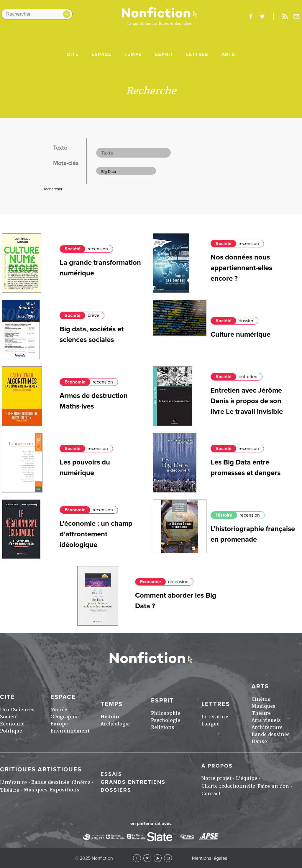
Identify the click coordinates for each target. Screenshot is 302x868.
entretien (248, 377)
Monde (59, 710)
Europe (59, 724)
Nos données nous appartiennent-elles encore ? (241, 268)
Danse (259, 741)
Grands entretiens (133, 782)
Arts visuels (266, 720)
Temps (133, 54)
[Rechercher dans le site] (37, 14)
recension (98, 249)
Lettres (197, 54)
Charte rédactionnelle (228, 786)
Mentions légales (210, 858)
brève (93, 315)
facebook (251, 16)
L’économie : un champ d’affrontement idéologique (96, 534)
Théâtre (261, 713)
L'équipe (247, 778)
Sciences (24, 710)
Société (73, 249)
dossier (246, 321)
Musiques (264, 706)
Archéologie (115, 724)
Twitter (147, 858)
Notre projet (216, 778)
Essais (111, 774)
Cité (73, 54)
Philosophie (166, 713)
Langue (210, 724)
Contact (211, 794)
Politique (11, 731)
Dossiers (116, 790)
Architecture (267, 727)
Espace (101, 54)
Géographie (65, 717)
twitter (262, 16)
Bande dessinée (271, 734)
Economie (75, 382)
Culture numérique (241, 334)
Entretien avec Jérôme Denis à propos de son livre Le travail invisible (247, 401)
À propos (217, 766)
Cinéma (261, 699)
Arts (228, 54)
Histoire (224, 515)
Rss (285, 16)
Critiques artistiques (41, 770)
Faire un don (273, 786)
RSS (158, 858)
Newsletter (296, 16)
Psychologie (166, 720)
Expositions (65, 790)
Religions (163, 727)
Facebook (137, 858)
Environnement (70, 731)
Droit (6, 710)
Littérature (215, 717)
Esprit (164, 54)
